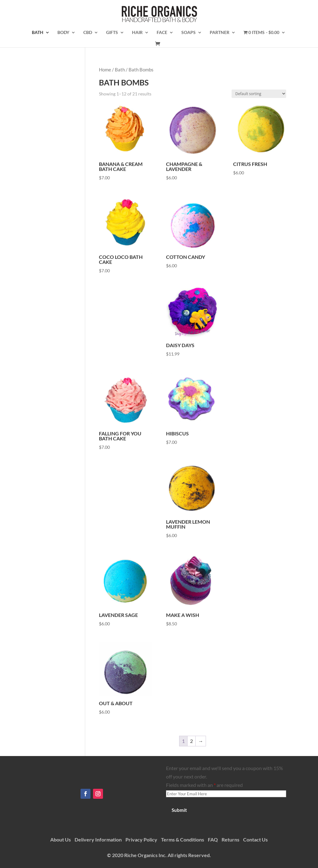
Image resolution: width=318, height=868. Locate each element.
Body (63, 33)
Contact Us (255, 839)
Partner (220, 33)
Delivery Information (98, 839)
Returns (230, 839)
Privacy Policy (141, 839)
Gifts (112, 33)
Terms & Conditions (183, 839)
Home (105, 70)
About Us (61, 839)
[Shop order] (259, 94)
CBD (88, 33)
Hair (137, 33)
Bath (38, 33)
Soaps (188, 33)
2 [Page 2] (191, 741)
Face (162, 33)
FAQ (213, 839)
